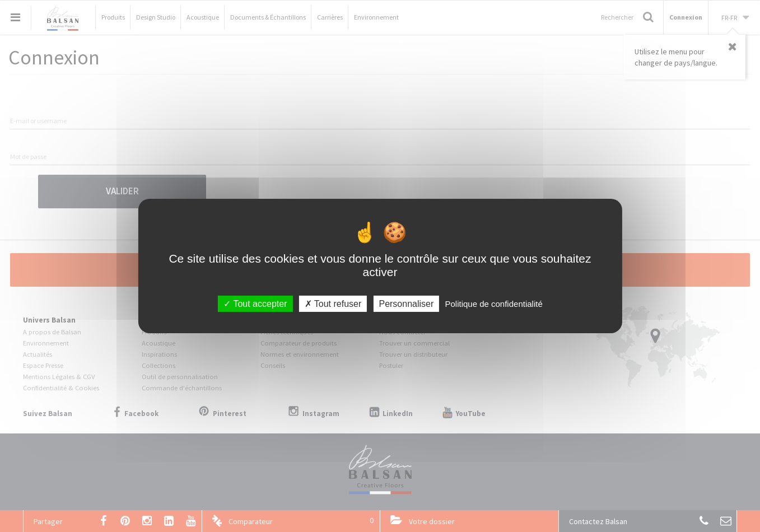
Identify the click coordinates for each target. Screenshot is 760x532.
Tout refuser (333, 304)
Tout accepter (255, 304)
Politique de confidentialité (493, 304)
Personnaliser (406, 304)
